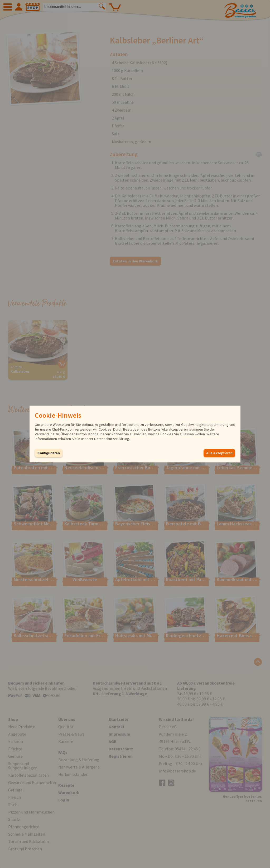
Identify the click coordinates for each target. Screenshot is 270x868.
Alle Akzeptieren (219, 453)
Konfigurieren (49, 453)
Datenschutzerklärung (112, 439)
